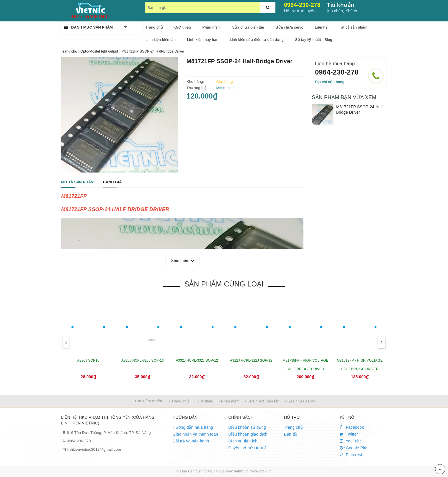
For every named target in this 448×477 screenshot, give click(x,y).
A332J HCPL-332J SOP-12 (197, 360)
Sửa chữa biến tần (248, 27)
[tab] (77, 182)
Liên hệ (321, 27)
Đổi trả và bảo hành (191, 441)
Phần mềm (211, 27)
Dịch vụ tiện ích (243, 441)
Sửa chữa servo (290, 27)
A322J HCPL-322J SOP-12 (251, 360)
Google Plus (354, 448)
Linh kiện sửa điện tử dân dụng (257, 40)
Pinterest (351, 455)
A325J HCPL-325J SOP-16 (143, 360)
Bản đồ (291, 434)
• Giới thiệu (204, 401)
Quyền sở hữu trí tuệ (248, 448)
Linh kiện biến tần (161, 40)
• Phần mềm (229, 401)
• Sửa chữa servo (300, 401)
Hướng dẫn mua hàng (193, 427)
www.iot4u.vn (261, 471)
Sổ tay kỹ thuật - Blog (314, 40)
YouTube (351, 441)
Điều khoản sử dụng (247, 427)
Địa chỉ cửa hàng (330, 82)
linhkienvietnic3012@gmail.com (94, 449)
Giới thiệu (183, 27)
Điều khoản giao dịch (248, 434)
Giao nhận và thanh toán (195, 434)
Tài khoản (340, 5)
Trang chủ (154, 27)
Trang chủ (293, 427)
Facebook (352, 427)
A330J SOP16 (88, 360)
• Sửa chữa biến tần (262, 401)
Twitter (349, 434)
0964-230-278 (302, 5)
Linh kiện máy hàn (203, 40)
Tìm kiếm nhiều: (149, 401)
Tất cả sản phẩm (353, 27)
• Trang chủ (179, 401)
